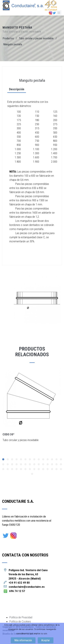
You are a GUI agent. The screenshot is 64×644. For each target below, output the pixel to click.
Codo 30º (8, 434)
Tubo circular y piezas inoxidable (36, 38)
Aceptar (46, 640)
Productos (8, 38)
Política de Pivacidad (21, 617)
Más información (23, 640)
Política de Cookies (20, 621)
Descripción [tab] (15, 89)
